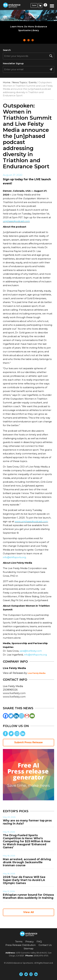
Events (33, 82)
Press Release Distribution (21, 945)
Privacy (29, 942)
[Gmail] (27, 716)
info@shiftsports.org (14, 557)
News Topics (20, 82)
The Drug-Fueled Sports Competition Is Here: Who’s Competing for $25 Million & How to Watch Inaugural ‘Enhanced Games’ (27, 841)
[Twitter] (11, 716)
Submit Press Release (28, 742)
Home (7, 82)
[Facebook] (6, 716)
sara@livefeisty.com (31, 651)
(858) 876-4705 (41, 956)
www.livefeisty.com (14, 693)
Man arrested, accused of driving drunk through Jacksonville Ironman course (27, 862)
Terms (19, 942)
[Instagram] (22, 716)
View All (29, 912)
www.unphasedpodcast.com (31, 521)
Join (34, 5)
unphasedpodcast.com (16, 221)
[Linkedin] (16, 716)
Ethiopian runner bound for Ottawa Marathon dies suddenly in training (28, 896)
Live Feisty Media (37, 673)
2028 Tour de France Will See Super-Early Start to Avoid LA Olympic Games (24, 880)
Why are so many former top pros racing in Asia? (27, 822)
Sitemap (29, 948)
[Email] (32, 716)
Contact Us (45, 945)
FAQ (39, 942)
